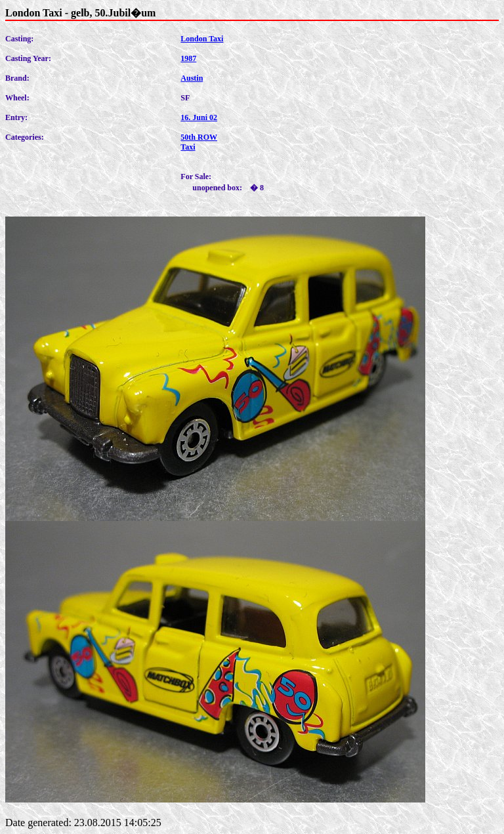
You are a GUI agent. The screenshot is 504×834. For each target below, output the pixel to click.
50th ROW (199, 137)
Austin (192, 78)
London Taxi (202, 39)
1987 (188, 58)
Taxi (188, 147)
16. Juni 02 (199, 117)
